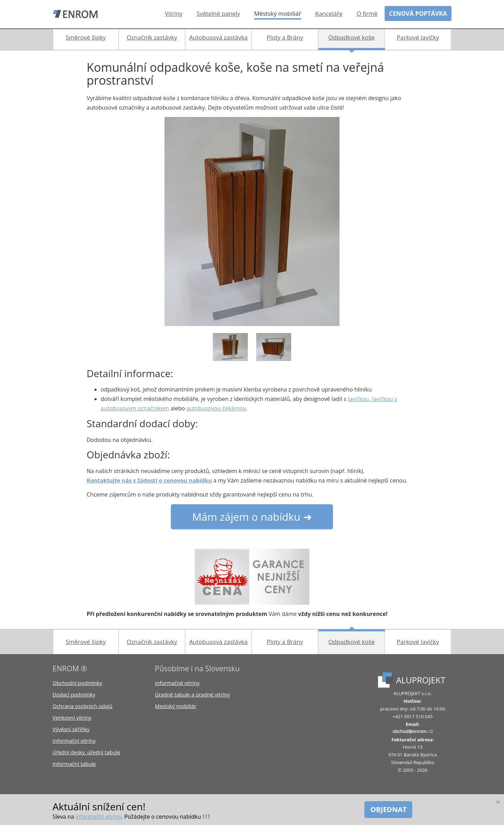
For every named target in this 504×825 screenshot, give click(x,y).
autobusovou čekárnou (217, 408)
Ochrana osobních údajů (82, 706)
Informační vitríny (74, 741)
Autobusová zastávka (219, 37)
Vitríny (174, 13)
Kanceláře (329, 13)
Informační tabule (74, 764)
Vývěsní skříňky (71, 729)
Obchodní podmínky (77, 683)
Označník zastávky (152, 37)
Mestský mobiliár (176, 706)
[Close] (498, 802)
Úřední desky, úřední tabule (86, 752)
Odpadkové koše (351, 37)
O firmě (367, 13)
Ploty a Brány (285, 37)
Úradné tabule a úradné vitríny (192, 694)
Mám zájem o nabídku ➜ (252, 517)
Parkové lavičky (418, 37)
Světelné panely (218, 13)
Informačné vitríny (177, 683)
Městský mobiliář (278, 13)
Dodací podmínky (74, 694)
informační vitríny (99, 817)
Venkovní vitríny (72, 717)
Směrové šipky (86, 37)
